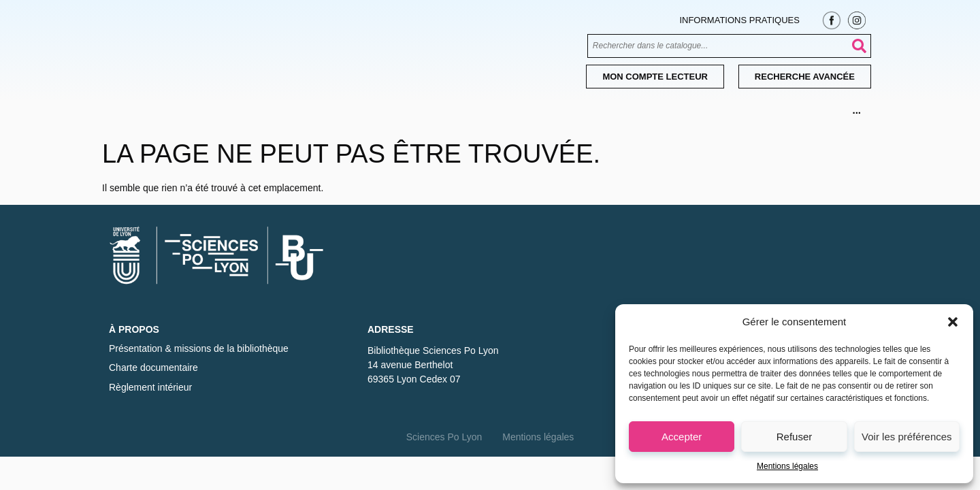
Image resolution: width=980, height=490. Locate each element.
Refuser (795, 437)
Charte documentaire (153, 367)
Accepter (682, 437)
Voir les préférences (907, 437)
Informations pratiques (739, 20)
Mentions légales (787, 466)
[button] (953, 322)
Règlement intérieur (150, 387)
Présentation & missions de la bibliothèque (199, 348)
